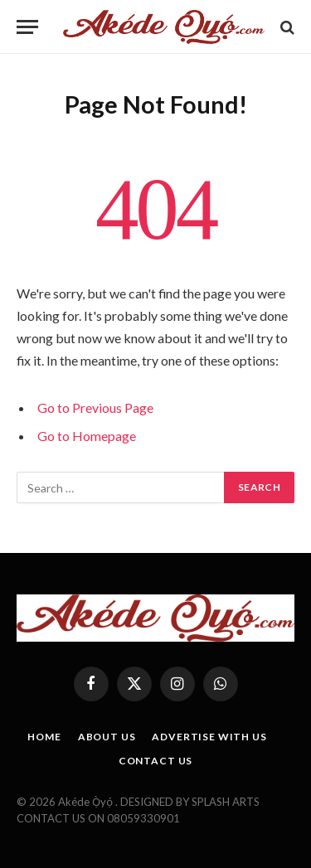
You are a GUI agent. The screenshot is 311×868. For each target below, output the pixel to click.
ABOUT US (107, 737)
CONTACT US (155, 761)
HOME (44, 737)
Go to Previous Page (95, 407)
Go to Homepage (87, 436)
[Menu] (27, 27)
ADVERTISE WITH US (209, 737)
